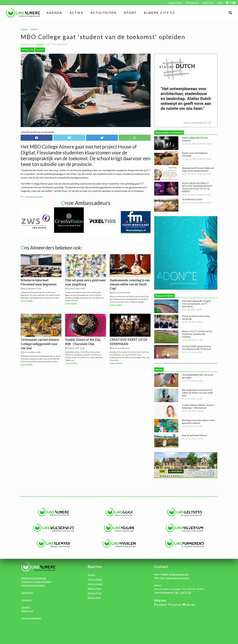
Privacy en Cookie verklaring (36, 582)
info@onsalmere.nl (179, 574)
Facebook (161, 604)
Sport (130, 13)
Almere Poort (95, 593)
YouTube (190, 604)
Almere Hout (94, 588)
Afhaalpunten (192, 3)
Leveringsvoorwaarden (33, 585)
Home (24, 29)
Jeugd (40, 50)
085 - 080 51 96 (183, 593)
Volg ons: (160, 600)
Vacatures (26, 600)
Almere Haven (95, 584)
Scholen (28, 50)
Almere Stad (94, 598)
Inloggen (26, 607)
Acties (76, 13)
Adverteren (208, 3)
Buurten (95, 566)
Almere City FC (159, 13)
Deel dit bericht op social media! (37, 132)
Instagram (176, 604)
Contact (161, 566)
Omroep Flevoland (34, 197)
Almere (91, 575)
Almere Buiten (95, 579)
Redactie (40, 44)
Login (220, 3)
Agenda (54, 13)
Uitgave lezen (175, 3)
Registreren (27, 611)
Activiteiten (104, 13)
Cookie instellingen (31, 618)
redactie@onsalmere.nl (178, 578)
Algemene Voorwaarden (34, 578)
